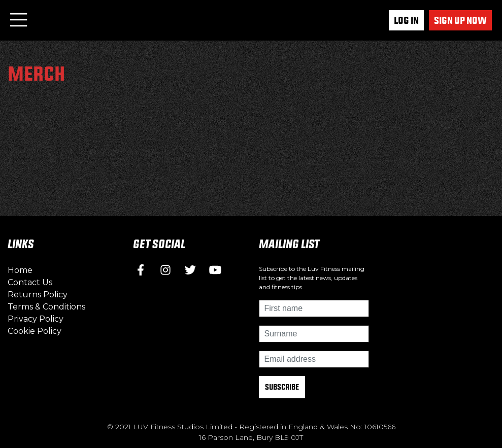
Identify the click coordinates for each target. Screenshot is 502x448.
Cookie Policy (35, 331)
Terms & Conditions (46, 307)
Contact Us (30, 282)
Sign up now (460, 20)
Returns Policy (38, 295)
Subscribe (282, 387)
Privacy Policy (36, 319)
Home (20, 270)
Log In (406, 20)
